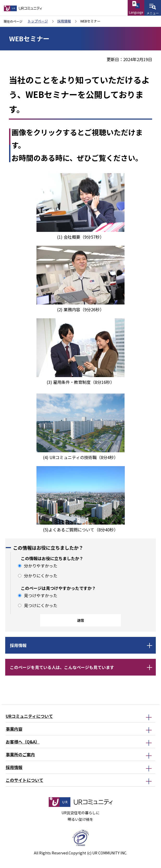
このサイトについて (24, 780)
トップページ (38, 21)
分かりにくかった (41, 576)
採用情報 (64, 21)
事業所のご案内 (20, 754)
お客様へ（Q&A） (23, 742)
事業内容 (14, 729)
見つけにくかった (41, 605)
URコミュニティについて (29, 716)
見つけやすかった (41, 595)
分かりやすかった (41, 566)
